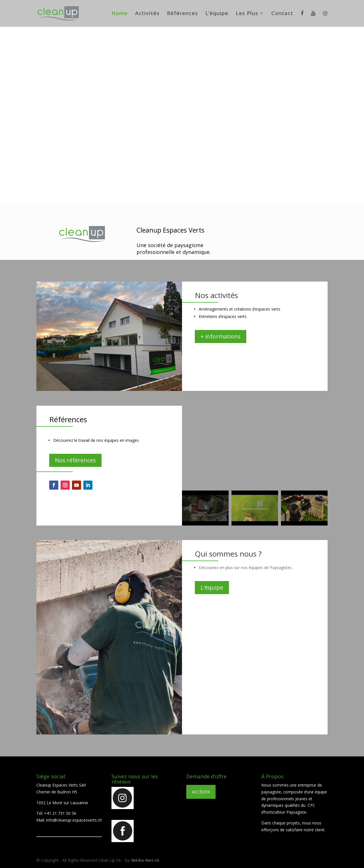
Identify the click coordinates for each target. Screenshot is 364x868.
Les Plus (247, 14)
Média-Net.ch (145, 860)
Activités (147, 14)
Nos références (75, 460)
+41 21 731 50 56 (60, 813)
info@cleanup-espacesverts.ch (74, 820)
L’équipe (217, 14)
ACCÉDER (201, 792)
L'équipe (212, 587)
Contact (282, 14)
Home (120, 14)
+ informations (221, 336)
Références (182, 14)
